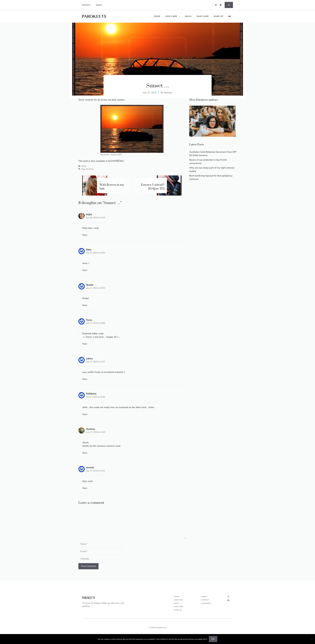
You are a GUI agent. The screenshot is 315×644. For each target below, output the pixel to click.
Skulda (90, 285)
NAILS (177, 603)
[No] (312, 639)
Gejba (89, 214)
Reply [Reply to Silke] (85, 270)
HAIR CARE (179, 607)
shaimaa (90, 429)
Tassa (89, 320)
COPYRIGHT (206, 603)
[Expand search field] (229, 5)
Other (84, 166)
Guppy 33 (111, 337)
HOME (157, 16)
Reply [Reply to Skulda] (85, 305)
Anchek (90, 468)
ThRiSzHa (91, 394)
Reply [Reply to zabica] (85, 379)
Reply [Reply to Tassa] (85, 344)
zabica (89, 359)
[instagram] (216, 5)
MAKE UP (178, 610)
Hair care (203, 16)
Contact (87, 5)
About (99, 5)
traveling (90, 169)
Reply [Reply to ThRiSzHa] (85, 414)
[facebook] (221, 5)
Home (177, 597)
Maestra (168, 93)
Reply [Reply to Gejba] (85, 235)
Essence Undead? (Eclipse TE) (153, 187)
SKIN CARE (179, 600)
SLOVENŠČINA (116, 161)
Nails (188, 16)
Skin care (174, 16)
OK (213, 639)
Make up (219, 16)
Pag (83, 169)
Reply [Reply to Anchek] (85, 488)
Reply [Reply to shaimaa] (85, 453)
